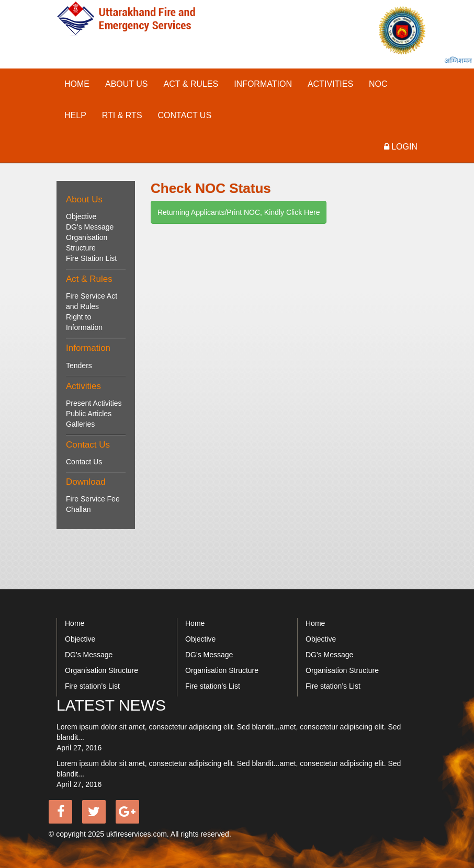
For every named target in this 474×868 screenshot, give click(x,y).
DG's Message (90, 227)
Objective (81, 216)
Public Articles (89, 414)
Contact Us (84, 462)
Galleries (80, 424)
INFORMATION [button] (263, 84)
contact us (185, 115)
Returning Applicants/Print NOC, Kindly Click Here (239, 212)
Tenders (79, 366)
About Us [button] (127, 84)
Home (77, 84)
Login (401, 147)
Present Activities (94, 403)
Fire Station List (91, 258)
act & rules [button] (191, 84)
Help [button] (75, 115)
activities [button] (330, 84)
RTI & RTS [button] (122, 115)
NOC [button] (378, 84)
